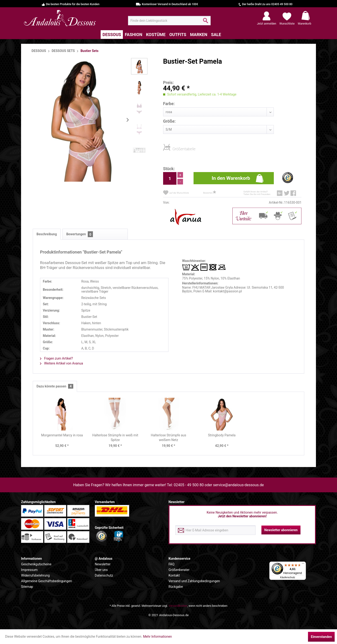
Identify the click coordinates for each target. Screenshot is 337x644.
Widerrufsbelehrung (35, 575)
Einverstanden (321, 637)
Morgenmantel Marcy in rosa (62, 435)
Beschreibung (47, 234)
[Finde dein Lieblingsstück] (169, 21)
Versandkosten (178, 606)
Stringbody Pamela (222, 435)
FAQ (171, 564)
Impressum (29, 570)
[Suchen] (206, 22)
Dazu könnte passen (55, 386)
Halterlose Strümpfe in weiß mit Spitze (115, 438)
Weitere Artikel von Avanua (62, 363)
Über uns (101, 570)
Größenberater (179, 570)
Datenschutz (104, 575)
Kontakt (174, 575)
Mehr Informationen (157, 637)
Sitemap (27, 587)
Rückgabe (176, 587)
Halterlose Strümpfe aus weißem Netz (169, 438)
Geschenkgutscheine (36, 564)
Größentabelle (174, 149)
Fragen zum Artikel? (57, 358)
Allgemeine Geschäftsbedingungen (46, 581)
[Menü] (303, 564)
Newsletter (103, 564)
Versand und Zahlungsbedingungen (194, 581)
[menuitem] (169, 21)
